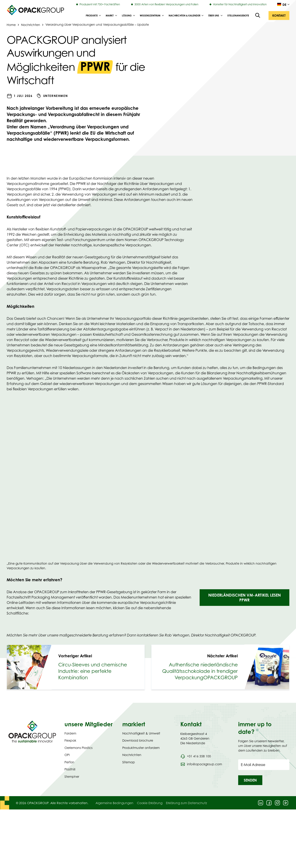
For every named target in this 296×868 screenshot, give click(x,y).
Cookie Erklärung (150, 803)
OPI (67, 755)
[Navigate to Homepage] (32, 732)
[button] (279, 16)
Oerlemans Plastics (78, 748)
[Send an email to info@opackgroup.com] (201, 764)
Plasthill (70, 769)
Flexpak (70, 740)
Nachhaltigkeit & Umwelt (141, 733)
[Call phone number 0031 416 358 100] (196, 756)
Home (11, 25)
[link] (76, 667)
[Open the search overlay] (258, 16)
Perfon (69, 762)
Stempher (72, 777)
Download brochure (138, 740)
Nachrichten (31, 25)
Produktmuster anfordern (141, 748)
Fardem (70, 733)
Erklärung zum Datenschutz (186, 803)
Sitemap (129, 762)
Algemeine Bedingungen (114, 803)
